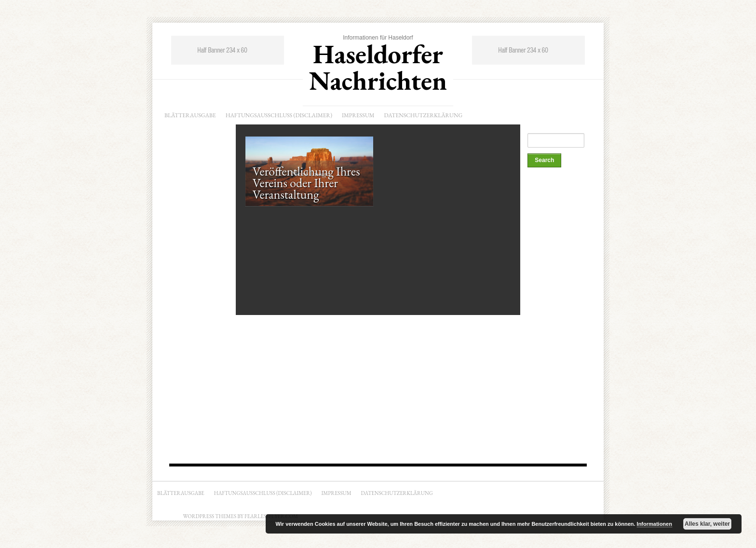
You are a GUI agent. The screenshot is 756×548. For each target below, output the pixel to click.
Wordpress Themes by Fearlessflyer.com (241, 516)
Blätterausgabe (190, 115)
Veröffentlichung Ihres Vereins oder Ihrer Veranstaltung (306, 183)
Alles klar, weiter (707, 524)
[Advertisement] (566, 317)
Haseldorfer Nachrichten (378, 67)
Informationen (655, 524)
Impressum (358, 115)
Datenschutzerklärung (424, 115)
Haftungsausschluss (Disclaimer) (279, 115)
